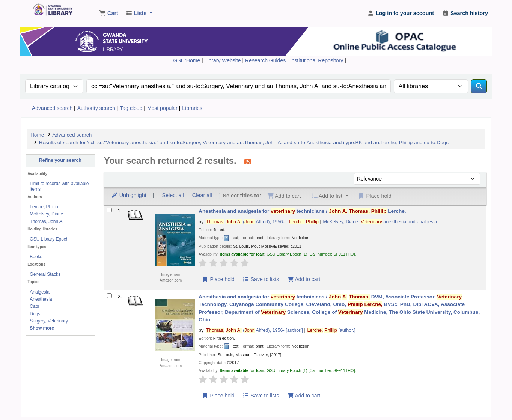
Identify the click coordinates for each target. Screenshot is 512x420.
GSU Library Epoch (49, 239)
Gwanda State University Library (51, 11)
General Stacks (45, 274)
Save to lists (261, 279)
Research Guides (266, 60)
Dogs (35, 314)
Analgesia (40, 292)
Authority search (96, 108)
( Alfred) (245, 222)
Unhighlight (129, 195)
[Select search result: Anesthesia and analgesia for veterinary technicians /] (109, 210)
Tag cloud (131, 108)
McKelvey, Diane (46, 214)
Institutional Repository (318, 60)
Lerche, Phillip (44, 207)
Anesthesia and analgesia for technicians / (302, 211)
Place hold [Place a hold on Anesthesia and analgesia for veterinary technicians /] (218, 279)
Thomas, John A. (47, 221)
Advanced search (52, 108)
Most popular (162, 108)
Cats (34, 306)
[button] (109, 14)
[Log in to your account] (401, 14)
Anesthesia (41, 299)
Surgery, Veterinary (49, 321)
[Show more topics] (42, 328)
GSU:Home (187, 60)
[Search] (479, 86)
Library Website (224, 60)
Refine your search (60, 160)
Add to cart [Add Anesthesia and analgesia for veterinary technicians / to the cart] (304, 279)
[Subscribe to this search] (248, 161)
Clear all (202, 195)
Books (36, 257)
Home (37, 135)
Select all (173, 195)
